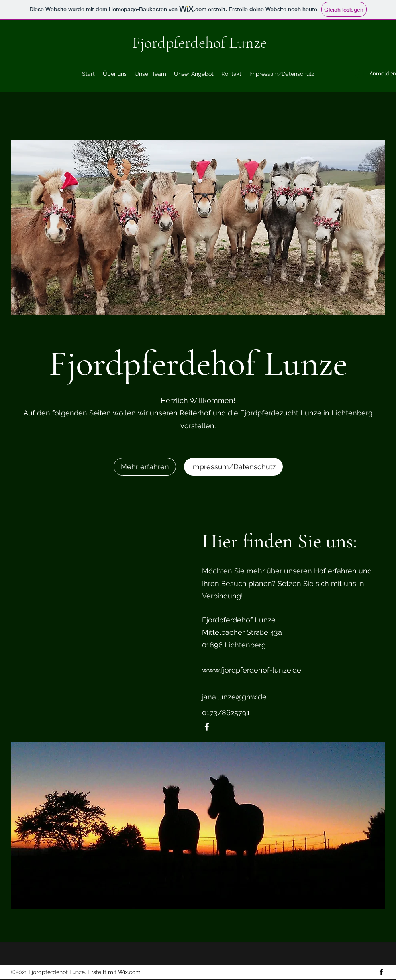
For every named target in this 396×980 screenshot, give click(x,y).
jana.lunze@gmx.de (234, 697)
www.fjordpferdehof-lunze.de (252, 670)
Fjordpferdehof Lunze (199, 43)
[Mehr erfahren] (145, 467)
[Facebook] (207, 727)
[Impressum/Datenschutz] (233, 467)
